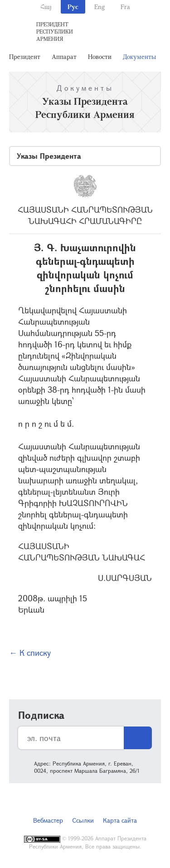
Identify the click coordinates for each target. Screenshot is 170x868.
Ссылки (83, 820)
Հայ (46, 7)
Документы (139, 56)
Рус (73, 7)
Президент (25, 56)
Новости (100, 56)
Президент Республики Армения (55, 31)
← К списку (30, 653)
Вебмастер (48, 820)
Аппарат (64, 56)
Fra (125, 7)
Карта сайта (120, 820)
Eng (100, 7)
